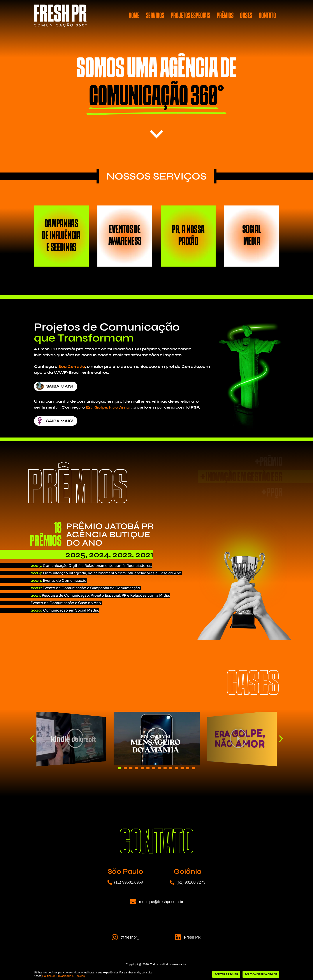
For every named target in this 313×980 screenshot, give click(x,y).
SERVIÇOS (155, 16)
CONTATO (267, 16)
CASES (246, 16)
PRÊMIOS (225, 16)
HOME (134, 16)
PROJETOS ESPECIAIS (191, 16)
